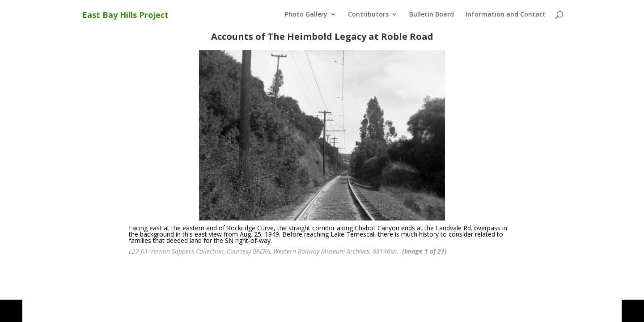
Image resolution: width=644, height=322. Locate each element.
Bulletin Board (432, 15)
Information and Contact (506, 15)
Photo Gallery (306, 15)
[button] (11, 311)
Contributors (368, 15)
